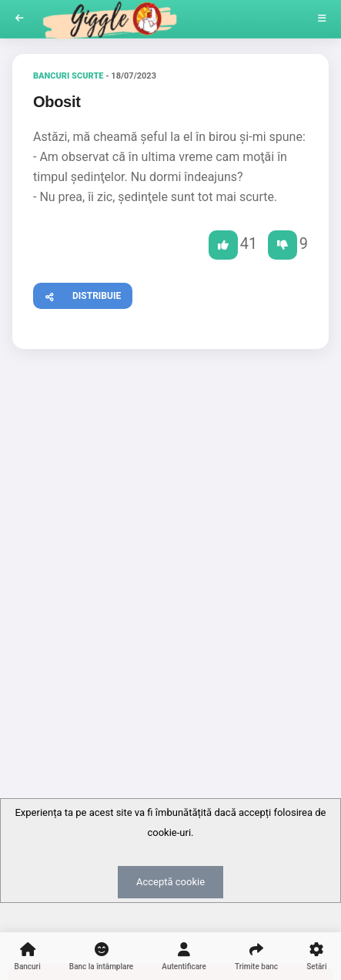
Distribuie (77, 294)
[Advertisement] (170, 543)
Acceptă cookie (170, 882)
